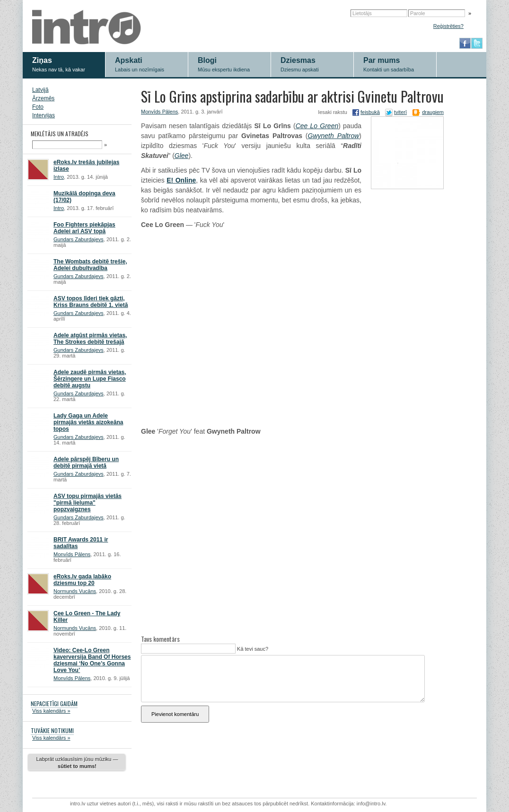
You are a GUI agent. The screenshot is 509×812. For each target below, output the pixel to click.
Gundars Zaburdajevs (79, 239)
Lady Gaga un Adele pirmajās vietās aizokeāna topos (88, 422)
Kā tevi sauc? (252, 649)
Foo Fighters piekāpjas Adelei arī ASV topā (84, 228)
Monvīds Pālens (72, 554)
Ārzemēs (43, 98)
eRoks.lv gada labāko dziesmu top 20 (82, 580)
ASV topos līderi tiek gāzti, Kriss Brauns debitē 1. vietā (91, 302)
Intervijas (44, 115)
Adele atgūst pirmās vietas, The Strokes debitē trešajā (90, 339)
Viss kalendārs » (51, 711)
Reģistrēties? (448, 26)
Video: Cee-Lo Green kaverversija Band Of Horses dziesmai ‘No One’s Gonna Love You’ (92, 660)
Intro (59, 177)
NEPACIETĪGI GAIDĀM (54, 703)
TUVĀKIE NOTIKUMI (52, 730)
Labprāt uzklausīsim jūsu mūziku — (77, 763)
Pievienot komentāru (175, 714)
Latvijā (40, 90)
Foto (38, 107)
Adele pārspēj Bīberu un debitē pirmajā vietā (86, 463)
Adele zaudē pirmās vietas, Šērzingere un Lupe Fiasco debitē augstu (90, 379)
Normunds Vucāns (75, 591)
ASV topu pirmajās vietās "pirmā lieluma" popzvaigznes (88, 503)
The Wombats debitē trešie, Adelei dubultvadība (90, 265)
